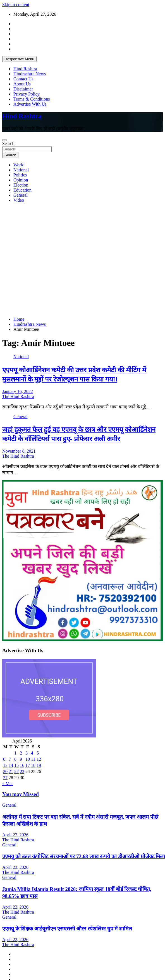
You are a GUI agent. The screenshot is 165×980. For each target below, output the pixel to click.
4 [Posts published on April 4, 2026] (32, 753)
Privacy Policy (27, 94)
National (21, 170)
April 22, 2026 (15, 907)
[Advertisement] (52, 260)
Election (21, 185)
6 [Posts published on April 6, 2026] (4, 759)
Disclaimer (23, 89)
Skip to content (16, 5)
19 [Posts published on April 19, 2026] (39, 765)
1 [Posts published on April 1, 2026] (15, 753)
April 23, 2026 (15, 867)
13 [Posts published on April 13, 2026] (5, 765)
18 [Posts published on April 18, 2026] (33, 765)
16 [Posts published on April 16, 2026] (22, 765)
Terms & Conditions (32, 99)
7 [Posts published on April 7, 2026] (10, 759)
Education (22, 190)
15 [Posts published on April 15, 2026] (16, 765)
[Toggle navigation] (4, 140)
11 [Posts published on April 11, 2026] (33, 759)
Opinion (21, 180)
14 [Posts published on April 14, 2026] (11, 765)
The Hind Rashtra (18, 396)
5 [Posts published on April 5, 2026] (38, 753)
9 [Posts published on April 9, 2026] (21, 759)
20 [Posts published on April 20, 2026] (5, 771)
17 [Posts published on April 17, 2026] (28, 765)
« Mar (8, 784)
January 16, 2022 (18, 391)
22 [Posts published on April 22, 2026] (16, 771)
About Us (22, 84)
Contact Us (23, 79)
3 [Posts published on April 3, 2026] (27, 753)
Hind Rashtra (25, 69)
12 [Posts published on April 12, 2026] (39, 759)
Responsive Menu (19, 59)
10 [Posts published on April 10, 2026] (28, 759)
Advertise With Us (30, 104)
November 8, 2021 (19, 451)
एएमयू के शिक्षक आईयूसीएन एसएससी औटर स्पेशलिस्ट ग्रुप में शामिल (67, 929)
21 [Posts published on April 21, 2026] (11, 771)
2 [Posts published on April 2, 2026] (21, 753)
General (21, 195)
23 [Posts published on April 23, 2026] (22, 771)
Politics (20, 175)
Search (8, 144)
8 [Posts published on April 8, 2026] (15, 759)
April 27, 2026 (15, 835)
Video (19, 200)
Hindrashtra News (30, 74)
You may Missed (21, 794)
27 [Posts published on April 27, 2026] (5, 778)
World (19, 165)
